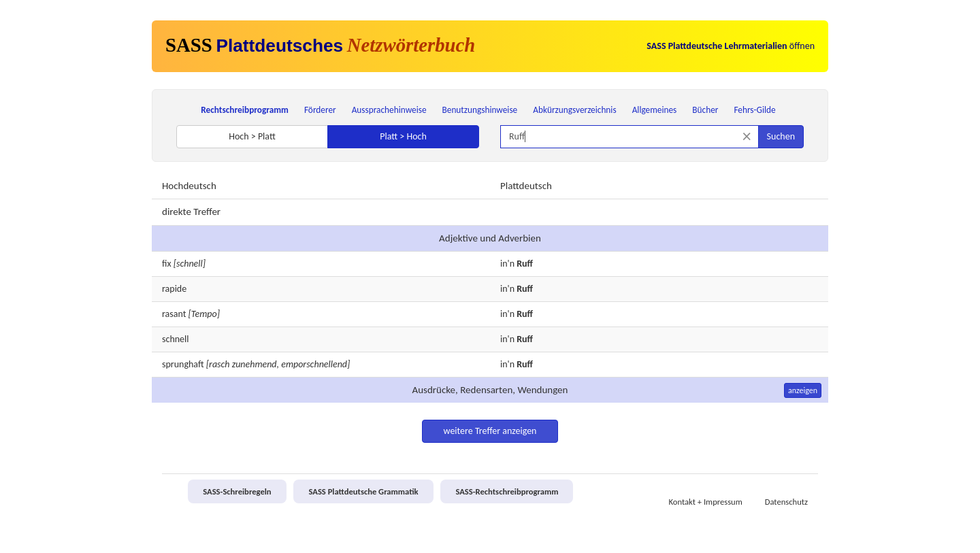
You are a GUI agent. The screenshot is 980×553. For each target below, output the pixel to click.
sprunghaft (183, 364)
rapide (174, 289)
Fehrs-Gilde (754, 110)
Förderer (320, 110)
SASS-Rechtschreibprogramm (507, 491)
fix (166, 264)
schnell (176, 339)
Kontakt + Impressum (706, 502)
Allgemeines (655, 110)
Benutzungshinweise (480, 110)
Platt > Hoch (403, 136)
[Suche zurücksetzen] (747, 136)
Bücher (705, 110)
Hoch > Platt (252, 136)
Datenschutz (786, 502)
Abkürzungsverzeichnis (574, 110)
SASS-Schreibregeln (237, 491)
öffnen (731, 46)
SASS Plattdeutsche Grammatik (363, 491)
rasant (174, 314)
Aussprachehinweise (389, 110)
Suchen (781, 136)
